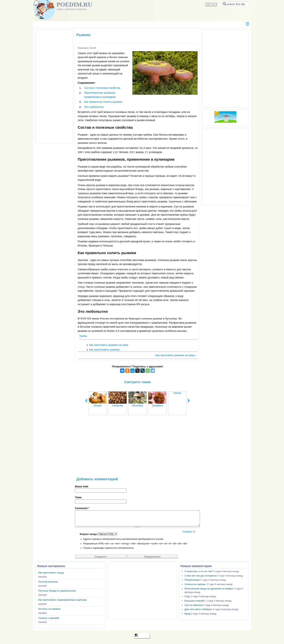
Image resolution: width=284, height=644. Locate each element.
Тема (78, 497)
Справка (187, 532)
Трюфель (157, 405)
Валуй (98, 405)
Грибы (83, 336)
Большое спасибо (195, 601)
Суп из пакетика (194, 605)
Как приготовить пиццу (51, 573)
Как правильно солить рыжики (103, 102)
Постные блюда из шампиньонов (57, 591)
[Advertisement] (137, 448)
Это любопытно (94, 107)
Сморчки (118, 405)
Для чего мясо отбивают (198, 609)
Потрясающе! (192, 580)
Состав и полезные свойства (102, 88)
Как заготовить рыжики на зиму (109, 345)
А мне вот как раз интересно (201, 576)
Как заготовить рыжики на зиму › (176, 355)
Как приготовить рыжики (104, 349)
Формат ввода (89, 534)
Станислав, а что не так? (199, 571)
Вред (187, 614)
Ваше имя (82, 486)
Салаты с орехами (49, 618)
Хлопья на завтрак (195, 584)
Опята (177, 393)
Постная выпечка (48, 582)
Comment (82, 508)
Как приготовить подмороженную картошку (63, 600)
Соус (187, 596)
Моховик (137, 405)
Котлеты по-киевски (49, 609)
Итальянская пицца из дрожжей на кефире (209, 589)
